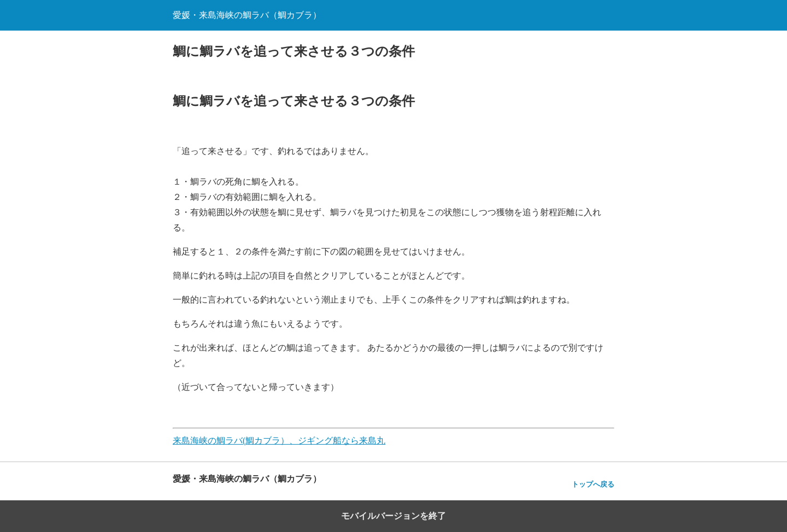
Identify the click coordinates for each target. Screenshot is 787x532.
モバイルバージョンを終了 (393, 516)
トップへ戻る (593, 484)
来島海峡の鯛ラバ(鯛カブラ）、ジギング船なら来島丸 (279, 441)
